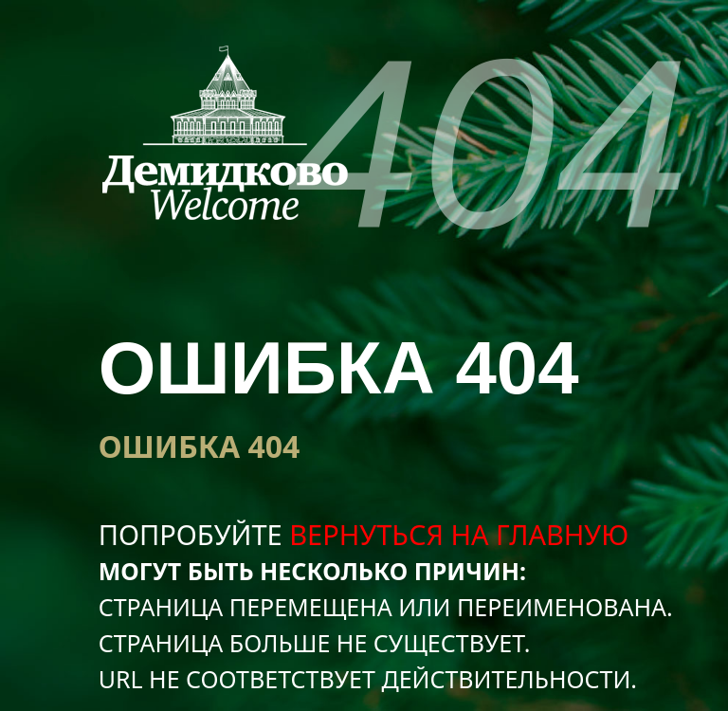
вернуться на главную (459, 534)
